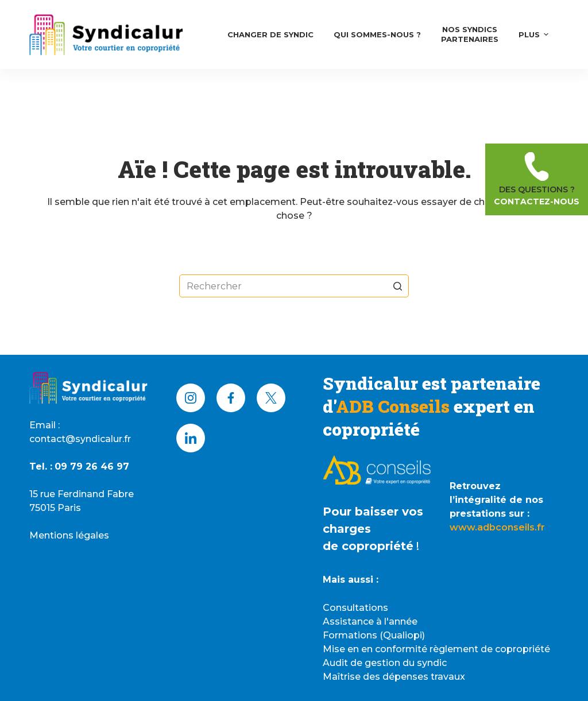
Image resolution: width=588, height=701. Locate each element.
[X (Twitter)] (271, 398)
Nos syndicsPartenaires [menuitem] (470, 34)
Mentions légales (69, 535)
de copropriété (368, 546)
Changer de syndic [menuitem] (270, 34)
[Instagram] (191, 398)
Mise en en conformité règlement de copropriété (436, 649)
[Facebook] (231, 398)
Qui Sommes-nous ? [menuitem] (377, 34)
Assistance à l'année (370, 621)
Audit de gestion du (370, 663)
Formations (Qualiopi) (374, 635)
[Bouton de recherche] (397, 286)
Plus (535, 34)
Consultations (355, 608)
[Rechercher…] (294, 286)
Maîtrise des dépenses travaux (394, 677)
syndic (432, 663)
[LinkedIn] (191, 438)
